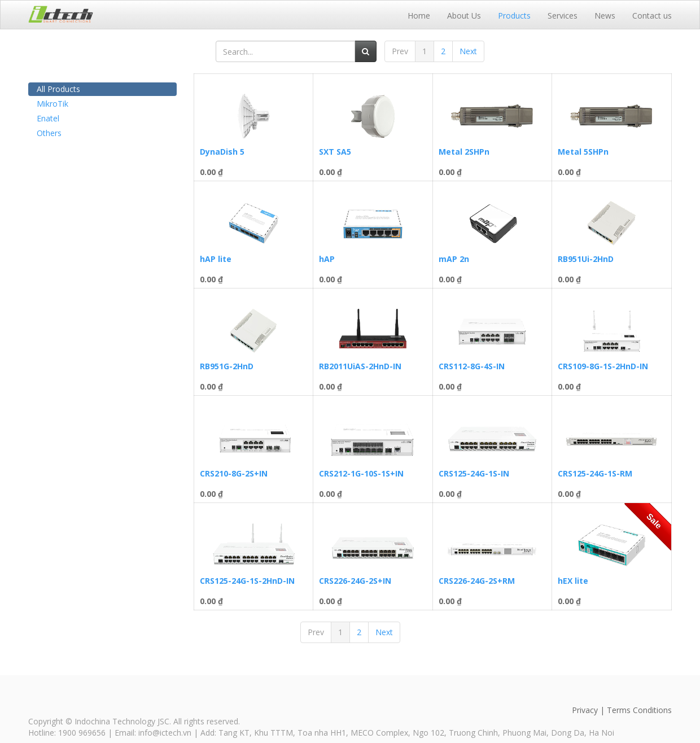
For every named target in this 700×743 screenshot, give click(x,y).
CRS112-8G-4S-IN (472, 366)
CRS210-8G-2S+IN (234, 473)
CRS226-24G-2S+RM (477, 581)
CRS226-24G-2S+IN (355, 581)
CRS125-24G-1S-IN (474, 473)
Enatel (48, 118)
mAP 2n (454, 259)
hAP (327, 259)
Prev (400, 51)
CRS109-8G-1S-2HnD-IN (603, 366)
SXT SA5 (335, 152)
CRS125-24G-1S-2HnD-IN (247, 581)
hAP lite (216, 259)
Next (468, 51)
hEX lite (573, 581)
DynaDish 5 (222, 152)
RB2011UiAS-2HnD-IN (360, 366)
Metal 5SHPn (583, 152)
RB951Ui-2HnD (586, 259)
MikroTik (53, 104)
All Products (58, 89)
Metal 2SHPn (464, 152)
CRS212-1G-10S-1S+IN (361, 473)
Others (49, 133)
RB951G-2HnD (227, 366)
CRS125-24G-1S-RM (595, 473)
